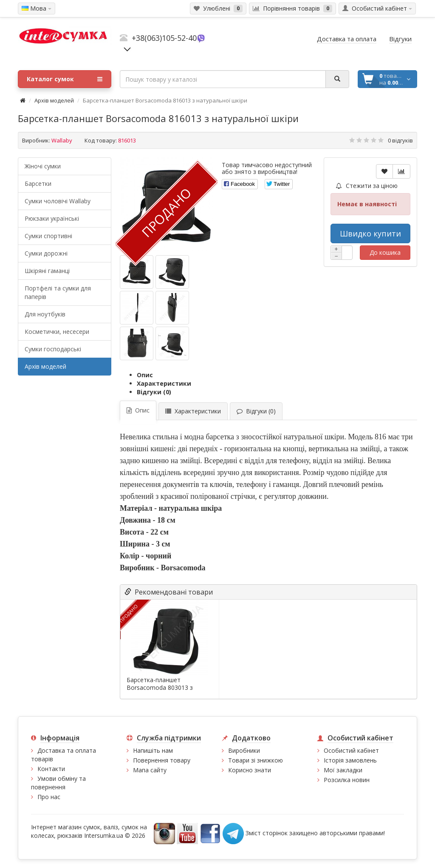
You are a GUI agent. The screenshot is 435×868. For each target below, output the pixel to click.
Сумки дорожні (46, 253)
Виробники (244, 750)
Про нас (49, 797)
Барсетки (38, 184)
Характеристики (164, 383)
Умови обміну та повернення (58, 783)
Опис (145, 375)
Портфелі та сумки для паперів (58, 292)
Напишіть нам (153, 750)
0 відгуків (400, 140)
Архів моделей (54, 100)
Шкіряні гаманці (47, 271)
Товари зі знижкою (256, 760)
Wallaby (62, 140)
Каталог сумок (65, 79)
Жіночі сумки (43, 166)
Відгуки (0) (154, 392)
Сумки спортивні (48, 236)
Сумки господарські (53, 349)
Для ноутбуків (45, 314)
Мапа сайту (150, 770)
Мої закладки (343, 770)
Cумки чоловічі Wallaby (58, 201)
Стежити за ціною (367, 186)
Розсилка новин (347, 780)
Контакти (51, 769)
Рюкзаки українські (52, 218)
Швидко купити (370, 233)
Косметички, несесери (57, 332)
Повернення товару (162, 760)
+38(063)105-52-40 (164, 38)
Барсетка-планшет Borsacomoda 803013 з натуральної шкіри (160, 688)
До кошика (385, 252)
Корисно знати (250, 770)
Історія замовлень (350, 760)
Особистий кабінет (351, 750)
